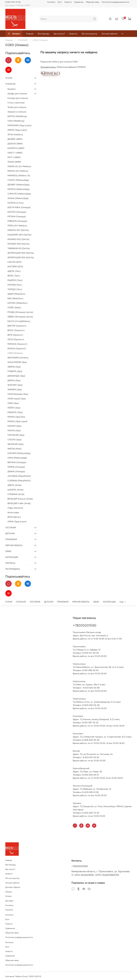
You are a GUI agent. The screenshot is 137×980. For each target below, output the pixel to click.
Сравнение (79, 2)
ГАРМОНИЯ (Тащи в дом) (19, 125)
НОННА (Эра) (14, 430)
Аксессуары (13, 512)
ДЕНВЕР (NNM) (15, 139)
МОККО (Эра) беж (16, 417)
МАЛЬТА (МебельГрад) (19, 189)
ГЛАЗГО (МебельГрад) (18, 180)
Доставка (9, 901)
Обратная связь (93, 2)
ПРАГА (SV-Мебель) (17, 226)
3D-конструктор (89, 34)
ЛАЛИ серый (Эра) (17, 399)
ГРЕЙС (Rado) (14, 307)
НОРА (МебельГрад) (17, 458)
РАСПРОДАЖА (13, 569)
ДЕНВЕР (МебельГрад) (18, 185)
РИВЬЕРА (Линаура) (17, 221)
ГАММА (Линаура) (16, 467)
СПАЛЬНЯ (23, 40)
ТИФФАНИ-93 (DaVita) (19, 248)
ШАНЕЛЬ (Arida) (15, 490)
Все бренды (44, 34)
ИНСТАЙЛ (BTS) (15, 266)
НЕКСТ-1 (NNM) (15, 153)
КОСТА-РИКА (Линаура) (19, 207)
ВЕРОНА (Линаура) (17, 462)
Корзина (9, 910)
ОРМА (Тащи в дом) (17, 521)
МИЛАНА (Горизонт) (17, 344)
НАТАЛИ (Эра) (14, 426)
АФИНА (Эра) (14, 367)
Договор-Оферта (13, 887)
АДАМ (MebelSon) (16, 294)
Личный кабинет (110, 34)
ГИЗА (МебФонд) (16, 121)
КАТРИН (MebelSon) (17, 303)
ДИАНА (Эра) (14, 380)
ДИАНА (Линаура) (16, 471)
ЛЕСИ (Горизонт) (16, 339)
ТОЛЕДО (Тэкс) (15, 289)
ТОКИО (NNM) (14, 162)
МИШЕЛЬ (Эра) (15, 412)
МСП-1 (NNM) (14, 157)
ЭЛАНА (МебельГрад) (18, 198)
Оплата (8, 896)
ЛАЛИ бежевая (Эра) (18, 394)
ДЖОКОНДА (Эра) (16, 376)
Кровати (12, 89)
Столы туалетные (16, 103)
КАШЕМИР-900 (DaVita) (19, 235)
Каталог (14, 34)
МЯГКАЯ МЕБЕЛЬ (14, 545)
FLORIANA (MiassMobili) (19, 480)
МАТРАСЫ (10, 563)
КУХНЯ (9, 78)
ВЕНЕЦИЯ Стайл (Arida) (19, 503)
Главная (30, 34)
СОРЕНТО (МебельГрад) (19, 194)
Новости (68, 2)
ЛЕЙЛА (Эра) (14, 408)
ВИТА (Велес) (14, 517)
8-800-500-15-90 (13, 2)
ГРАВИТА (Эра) (15, 371)
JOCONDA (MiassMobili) (19, 476)
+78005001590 (85, 625)
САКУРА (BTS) (15, 262)
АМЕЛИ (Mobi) (15, 449)
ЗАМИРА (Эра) (15, 389)
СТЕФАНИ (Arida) (16, 494)
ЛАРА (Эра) (13, 403)
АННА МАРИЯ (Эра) (17, 362)
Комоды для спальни (18, 98)
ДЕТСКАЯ (10, 533)
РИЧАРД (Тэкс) (15, 285)
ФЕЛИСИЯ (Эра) (16, 444)
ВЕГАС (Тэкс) (14, 276)
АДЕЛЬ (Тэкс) (14, 271)
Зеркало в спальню (17, 112)
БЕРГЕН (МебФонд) (17, 116)
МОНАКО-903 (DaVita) (18, 244)
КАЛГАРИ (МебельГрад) (19, 453)
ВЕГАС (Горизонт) (16, 330)
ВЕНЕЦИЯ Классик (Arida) (20, 499)
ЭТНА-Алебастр (15, 134)
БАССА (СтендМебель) (19, 321)
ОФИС (8, 551)
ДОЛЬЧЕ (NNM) (15, 144)
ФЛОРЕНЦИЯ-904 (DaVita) (21, 253)
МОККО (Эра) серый (17, 421)
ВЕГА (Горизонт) (15, 335)
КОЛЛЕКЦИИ (12, 557)
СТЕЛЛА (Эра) (14, 440)
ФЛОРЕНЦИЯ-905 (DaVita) (21, 257)
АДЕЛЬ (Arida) (14, 485)
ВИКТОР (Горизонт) (17, 326)
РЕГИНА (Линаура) (17, 216)
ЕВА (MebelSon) (15, 298)
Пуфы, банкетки (15, 508)
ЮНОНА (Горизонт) (17, 348)
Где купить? (59, 34)
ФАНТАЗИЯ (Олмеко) (18, 358)
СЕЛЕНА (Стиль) (16, 203)
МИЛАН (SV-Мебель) (18, 171)
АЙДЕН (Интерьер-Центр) (20, 317)
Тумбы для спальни (17, 107)
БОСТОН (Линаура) (17, 212)
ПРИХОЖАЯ (11, 539)
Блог (60, 2)
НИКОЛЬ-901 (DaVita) (18, 230)
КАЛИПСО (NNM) (16, 148)
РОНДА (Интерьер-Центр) (20, 312)
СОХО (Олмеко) (15, 353)
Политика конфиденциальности (115, 2)
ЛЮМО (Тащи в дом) (17, 130)
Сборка (8, 892)
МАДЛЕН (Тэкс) (15, 280)
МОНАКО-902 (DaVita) (18, 239)
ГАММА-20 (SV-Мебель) (19, 166)
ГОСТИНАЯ (11, 527)
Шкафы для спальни (17, 93)
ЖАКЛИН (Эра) (15, 385)
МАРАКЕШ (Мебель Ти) (19, 175)
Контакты (51, 2)
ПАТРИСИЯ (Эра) (16, 435)
